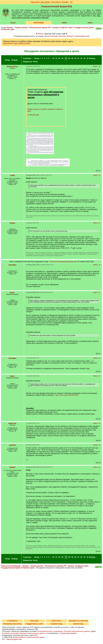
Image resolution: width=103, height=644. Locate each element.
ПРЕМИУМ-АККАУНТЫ (12, 624)
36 (62, 58)
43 (84, 58)
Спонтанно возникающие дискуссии (63, 262)
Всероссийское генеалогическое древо (29, 637)
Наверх (95, 66)
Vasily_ (36, 62)
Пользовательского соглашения (50, 631)
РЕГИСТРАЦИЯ (39, 23)
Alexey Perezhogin (51, 36)
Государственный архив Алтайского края (18, 568)
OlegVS (12, 467)
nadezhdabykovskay (82, 36)
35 (59, 58)
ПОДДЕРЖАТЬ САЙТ (34, 624)
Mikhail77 (70, 36)
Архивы (10, 28)
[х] (71, 2)
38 (69, 58)
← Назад (6, 60)
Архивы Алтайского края (62, 28)
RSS (36, 635)
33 (53, 58)
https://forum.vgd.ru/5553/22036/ (17, 43)
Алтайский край (33, 115)
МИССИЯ (34, 621)
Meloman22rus (12, 67)
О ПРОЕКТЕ (12, 621)
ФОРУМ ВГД (78, 624)
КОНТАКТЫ (56, 621)
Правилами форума (69, 633)
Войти (64, 23)
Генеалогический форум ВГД (56, 6)
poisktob (12, 445)
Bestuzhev (62, 36)
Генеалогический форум (11, 566)
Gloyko (12, 223)
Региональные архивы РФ (40, 28)
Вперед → (16, 60)
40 (75, 58)
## (99, 66)
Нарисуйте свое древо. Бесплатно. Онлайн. (50, 2)
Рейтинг (41, 34)
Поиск (90, 23)
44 (88, 58)
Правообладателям (14, 639)
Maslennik (12, 423)
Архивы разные (21, 28)
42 (81, 58)
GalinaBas (12, 265)
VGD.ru (13, 23)
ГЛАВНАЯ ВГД (56, 624)
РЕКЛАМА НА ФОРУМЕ (78, 621)
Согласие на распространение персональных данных (24, 633)
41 (78, 58)
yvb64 (12, 175)
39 (72, 58)
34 (56, 58)
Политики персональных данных (77, 631)
